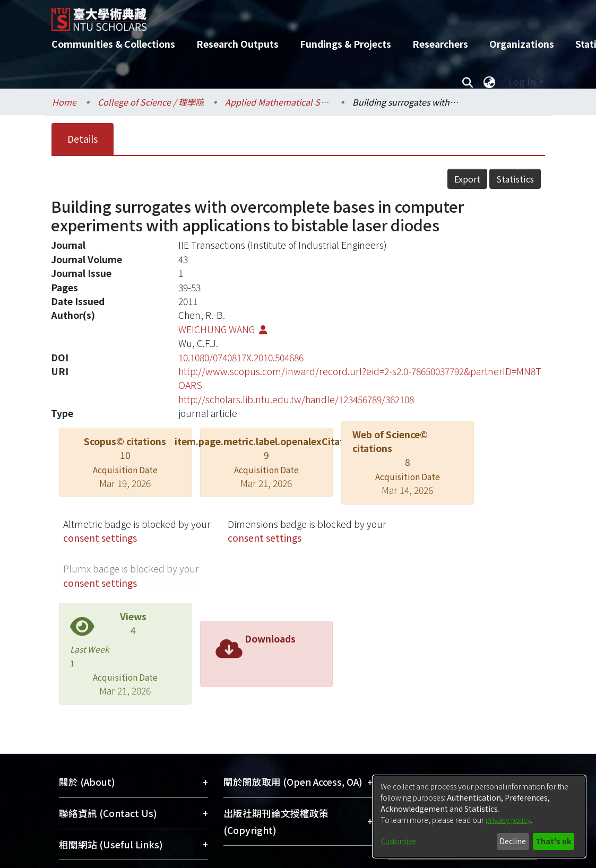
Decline (513, 841)
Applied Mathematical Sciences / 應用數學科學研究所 (278, 102)
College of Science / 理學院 (151, 102)
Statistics (515, 179)
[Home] (289, 15)
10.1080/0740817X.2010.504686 (241, 357)
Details (83, 139)
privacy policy (508, 820)
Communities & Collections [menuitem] (113, 44)
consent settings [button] (100, 538)
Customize (398, 841)
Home (64, 102)
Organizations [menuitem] (522, 44)
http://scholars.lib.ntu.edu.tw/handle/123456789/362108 (296, 399)
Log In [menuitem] (522, 81)
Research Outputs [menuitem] (237, 44)
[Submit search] (468, 82)
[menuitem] (490, 82)
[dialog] (479, 817)
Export (467, 179)
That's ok (553, 841)
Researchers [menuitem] (440, 44)
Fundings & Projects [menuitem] (345, 44)
